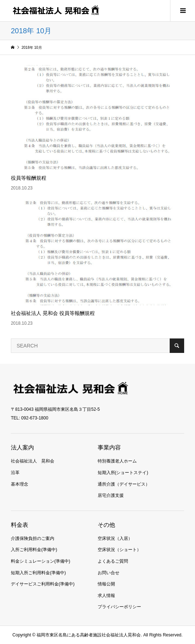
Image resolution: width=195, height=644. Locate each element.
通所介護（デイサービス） (124, 484)
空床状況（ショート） (119, 550)
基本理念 (20, 484)
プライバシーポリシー (119, 607)
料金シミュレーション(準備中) (41, 561)
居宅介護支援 (111, 495)
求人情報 (106, 596)
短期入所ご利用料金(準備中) (38, 573)
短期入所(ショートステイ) (123, 473)
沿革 (15, 473)
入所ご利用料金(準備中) (34, 550)
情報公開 (106, 584)
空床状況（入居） (115, 538)
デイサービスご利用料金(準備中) (43, 584)
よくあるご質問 (113, 561)
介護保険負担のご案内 (33, 538)
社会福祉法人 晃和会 (33, 461)
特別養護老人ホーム (117, 461)
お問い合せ (109, 573)
